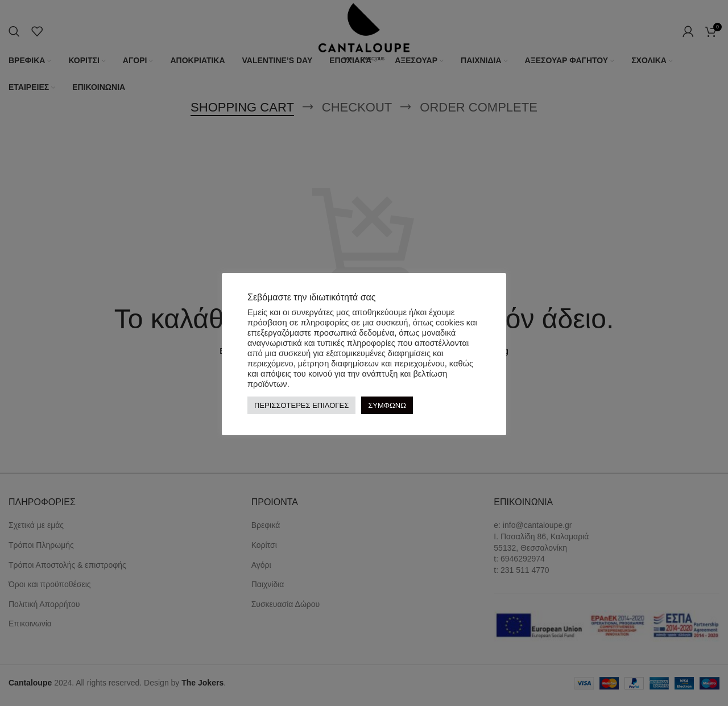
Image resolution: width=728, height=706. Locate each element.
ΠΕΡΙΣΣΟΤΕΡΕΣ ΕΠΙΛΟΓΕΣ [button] (301, 405)
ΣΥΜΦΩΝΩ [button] (387, 405)
